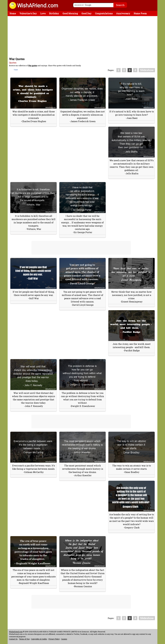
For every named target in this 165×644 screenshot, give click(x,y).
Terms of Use (24, 639)
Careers (64, 639)
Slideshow (147, 70)
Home (13, 13)
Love (43, 13)
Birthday (54, 13)
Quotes (13, 63)
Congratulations (104, 13)
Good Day (86, 13)
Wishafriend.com (16, 632)
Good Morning (70, 13)
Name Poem (140, 13)
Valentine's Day (28, 13)
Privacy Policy (54, 639)
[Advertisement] (83, 36)
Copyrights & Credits (39, 639)
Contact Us (13, 639)
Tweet (16, 70)
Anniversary (123, 13)
